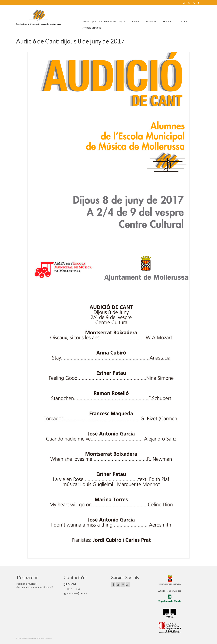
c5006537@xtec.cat (75, 593)
